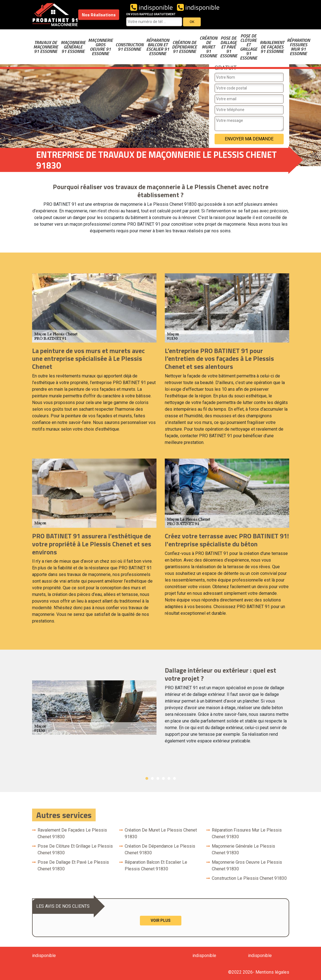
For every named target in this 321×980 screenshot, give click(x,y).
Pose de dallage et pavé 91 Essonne (229, 47)
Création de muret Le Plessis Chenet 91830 (161, 833)
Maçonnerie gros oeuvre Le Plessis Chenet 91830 (247, 865)
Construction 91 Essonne (130, 47)
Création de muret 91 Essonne (208, 47)
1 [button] (147, 778)
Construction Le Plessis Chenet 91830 (249, 878)
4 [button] (163, 778)
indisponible (152, 7)
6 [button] (174, 778)
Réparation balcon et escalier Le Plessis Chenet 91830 (156, 865)
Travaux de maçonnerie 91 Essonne (46, 47)
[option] (161, 708)
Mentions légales (272, 972)
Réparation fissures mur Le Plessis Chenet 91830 (247, 833)
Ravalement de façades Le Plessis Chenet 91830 (72, 833)
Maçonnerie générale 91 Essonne (73, 47)
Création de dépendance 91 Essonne (184, 47)
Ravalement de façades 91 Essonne (272, 47)
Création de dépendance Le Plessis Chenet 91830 (160, 849)
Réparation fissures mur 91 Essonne (298, 47)
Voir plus (161, 920)
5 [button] (169, 778)
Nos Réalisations (99, 15)
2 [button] (152, 778)
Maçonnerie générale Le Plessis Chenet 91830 (243, 849)
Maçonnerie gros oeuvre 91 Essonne (101, 47)
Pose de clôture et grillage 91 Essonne (249, 47)
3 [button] (158, 778)
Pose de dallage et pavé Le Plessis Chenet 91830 (73, 865)
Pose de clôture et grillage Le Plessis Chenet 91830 (75, 849)
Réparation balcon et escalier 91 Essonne (158, 47)
